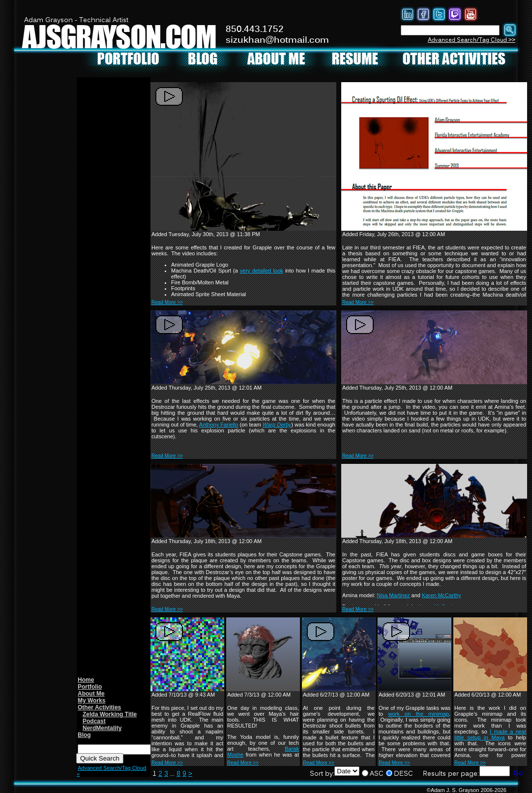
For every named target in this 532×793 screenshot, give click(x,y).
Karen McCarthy (441, 595)
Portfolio (90, 687)
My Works (91, 701)
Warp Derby (277, 425)
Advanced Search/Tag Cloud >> (472, 40)
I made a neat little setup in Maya (490, 734)
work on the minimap (419, 714)
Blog (84, 735)
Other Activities (99, 707)
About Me (91, 694)
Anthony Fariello (219, 425)
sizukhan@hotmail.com (277, 40)
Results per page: (451, 774)
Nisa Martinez (393, 595)
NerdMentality (102, 728)
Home (86, 680)
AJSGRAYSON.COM (119, 36)
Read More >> (167, 302)
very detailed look (262, 271)
